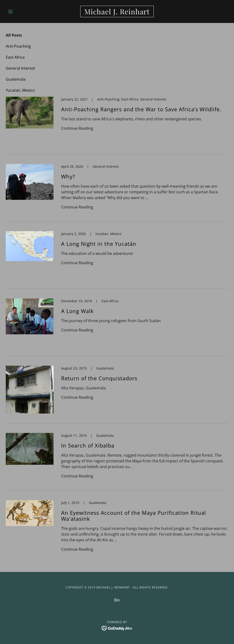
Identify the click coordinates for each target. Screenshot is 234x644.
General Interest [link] (20, 68)
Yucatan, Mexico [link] (20, 90)
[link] (117, 13)
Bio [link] (117, 600)
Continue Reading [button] (77, 128)
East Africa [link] (15, 57)
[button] (22, 11)
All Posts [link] (14, 35)
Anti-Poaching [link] (18, 46)
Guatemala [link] (16, 79)
